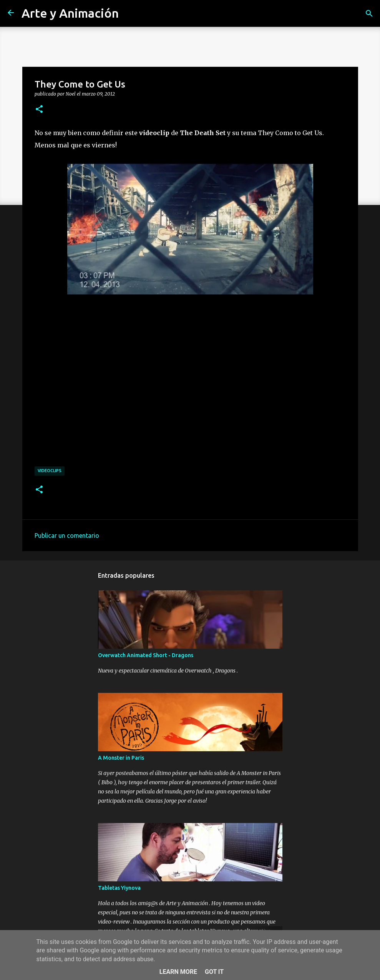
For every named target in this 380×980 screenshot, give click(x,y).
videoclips (50, 471)
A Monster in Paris (121, 758)
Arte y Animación (70, 13)
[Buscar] (369, 13)
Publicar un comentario (67, 535)
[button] (39, 109)
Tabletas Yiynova (119, 888)
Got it (214, 972)
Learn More (178, 972)
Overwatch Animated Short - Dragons (146, 655)
